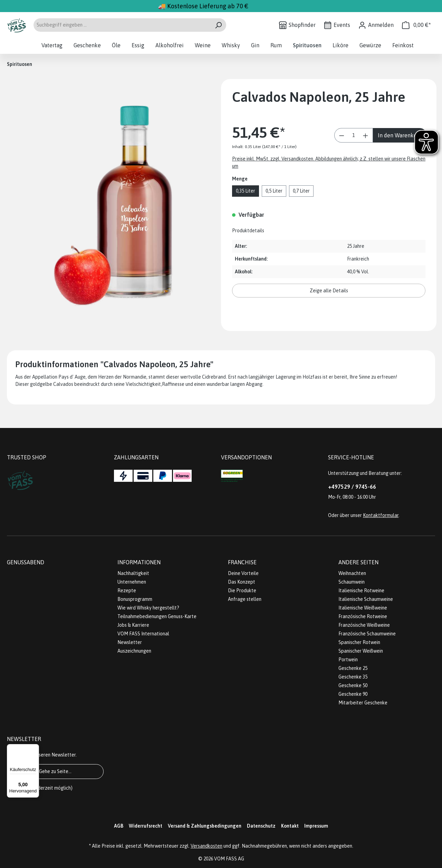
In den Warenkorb (400, 135)
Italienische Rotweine (361, 591)
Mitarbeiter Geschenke (363, 703)
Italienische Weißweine (363, 608)
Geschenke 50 (353, 685)
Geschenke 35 (353, 677)
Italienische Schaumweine (366, 599)
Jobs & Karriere (133, 625)
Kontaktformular (381, 515)
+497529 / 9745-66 (352, 487)
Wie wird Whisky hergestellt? (148, 608)
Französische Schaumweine (367, 634)
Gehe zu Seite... (55, 771)
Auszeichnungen (134, 651)
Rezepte (127, 591)
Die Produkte (242, 591)
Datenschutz (261, 826)
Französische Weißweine (364, 625)
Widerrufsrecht (146, 826)
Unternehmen (132, 582)
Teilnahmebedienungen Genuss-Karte (157, 616)
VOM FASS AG (229, 859)
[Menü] (35, 748)
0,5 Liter (274, 191)
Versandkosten (206, 846)
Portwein (348, 660)
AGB (119, 826)
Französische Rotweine (363, 616)
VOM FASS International (143, 634)
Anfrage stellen (245, 599)
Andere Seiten (358, 562)
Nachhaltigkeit (133, 573)
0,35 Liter (246, 191)
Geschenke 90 (353, 694)
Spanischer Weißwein (361, 651)
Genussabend (26, 562)
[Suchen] (218, 25)
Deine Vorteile (243, 573)
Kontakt (290, 826)
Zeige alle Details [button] (329, 291)
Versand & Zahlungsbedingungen (205, 826)
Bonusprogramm (135, 599)
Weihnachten (352, 573)
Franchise (242, 562)
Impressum (316, 826)
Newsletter (130, 642)
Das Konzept (242, 582)
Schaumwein (352, 582)
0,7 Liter (301, 191)
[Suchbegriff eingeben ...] (122, 25)
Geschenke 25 (353, 668)
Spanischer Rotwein (359, 642)
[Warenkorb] (416, 25)
